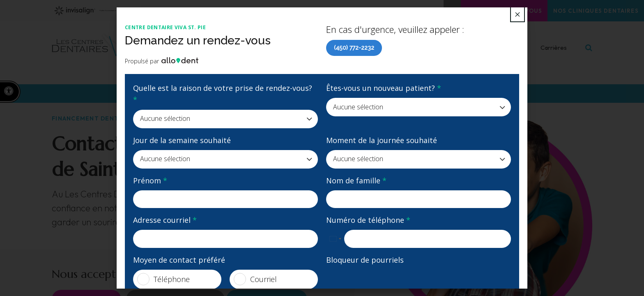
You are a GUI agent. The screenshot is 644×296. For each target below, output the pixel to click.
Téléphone (163, 279)
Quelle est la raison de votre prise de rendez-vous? (223, 94)
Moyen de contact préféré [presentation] (179, 260)
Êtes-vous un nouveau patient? (384, 88)
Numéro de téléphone (368, 220)
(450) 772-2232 (354, 48)
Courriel (255, 279)
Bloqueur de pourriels (365, 260)
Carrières (554, 53)
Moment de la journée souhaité (382, 140)
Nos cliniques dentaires (590, 11)
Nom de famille (356, 180)
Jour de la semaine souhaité (182, 140)
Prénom (150, 180)
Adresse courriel (165, 220)
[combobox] (335, 239)
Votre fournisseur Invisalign (114, 11)
